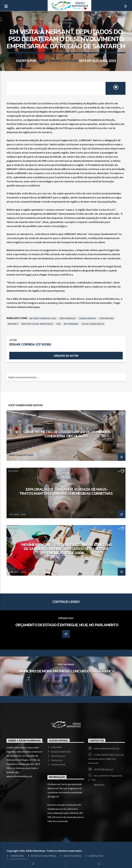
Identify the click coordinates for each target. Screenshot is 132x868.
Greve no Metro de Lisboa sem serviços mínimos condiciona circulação (67, 434)
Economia (14, 414)
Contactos (57, 760)
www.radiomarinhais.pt (107, 748)
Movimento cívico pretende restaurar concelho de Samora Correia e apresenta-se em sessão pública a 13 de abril (67, 549)
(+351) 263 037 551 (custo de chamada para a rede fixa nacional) (106, 759)
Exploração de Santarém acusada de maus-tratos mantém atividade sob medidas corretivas (66, 491)
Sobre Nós (57, 747)
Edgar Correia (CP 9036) (58, 61)
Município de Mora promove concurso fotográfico (67, 671)
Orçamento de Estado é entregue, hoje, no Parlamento (67, 625)
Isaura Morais (88, 318)
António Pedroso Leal (43, 318)
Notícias (66, 23)
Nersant (13, 324)
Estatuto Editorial (61, 752)
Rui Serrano (71, 324)
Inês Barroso (68, 318)
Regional (13, 471)
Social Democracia (93, 324)
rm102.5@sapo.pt (104, 769)
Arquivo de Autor (66, 356)
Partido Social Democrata (37, 324)
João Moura (106, 318)
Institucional (58, 756)
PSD (59, 324)
